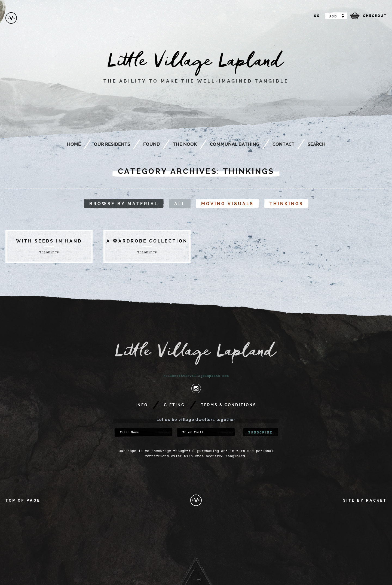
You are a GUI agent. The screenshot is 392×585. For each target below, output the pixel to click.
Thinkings (286, 204)
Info (142, 405)
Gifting (174, 405)
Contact (284, 144)
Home (74, 144)
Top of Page (23, 500)
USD (333, 16)
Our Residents (112, 144)
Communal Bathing (235, 144)
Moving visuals (227, 204)
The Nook (185, 144)
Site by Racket (365, 500)
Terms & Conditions (229, 405)
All (180, 204)
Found (151, 144)
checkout (375, 16)
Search (317, 144)
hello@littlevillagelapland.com (196, 376)
